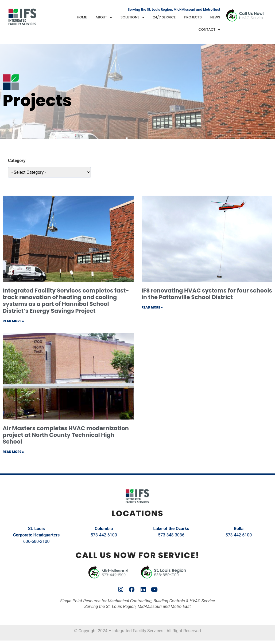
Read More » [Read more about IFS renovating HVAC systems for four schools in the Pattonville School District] (152, 307)
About (104, 17)
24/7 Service (164, 17)
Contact (209, 30)
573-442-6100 (104, 535)
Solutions (132, 17)
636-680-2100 (36, 541)
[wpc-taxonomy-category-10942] (49, 172)
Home (82, 17)
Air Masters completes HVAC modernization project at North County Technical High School (66, 435)
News (215, 17)
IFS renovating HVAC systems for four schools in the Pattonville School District (207, 294)
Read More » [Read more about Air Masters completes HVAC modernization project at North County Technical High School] (13, 452)
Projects (193, 17)
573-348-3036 (171, 535)
